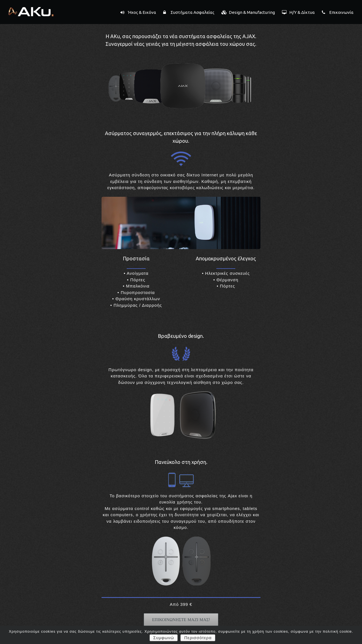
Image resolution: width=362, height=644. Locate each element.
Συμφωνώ (164, 638)
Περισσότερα (198, 638)
